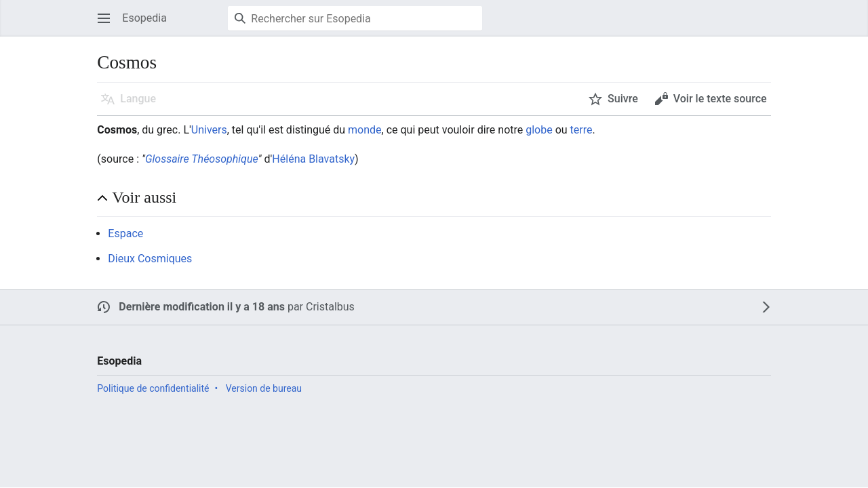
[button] (104, 18)
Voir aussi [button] (144, 197)
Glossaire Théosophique (202, 159)
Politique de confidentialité (153, 388)
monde (365, 130)
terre (581, 130)
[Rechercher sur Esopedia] (355, 18)
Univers (209, 130)
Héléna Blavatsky (313, 159)
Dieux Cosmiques (150, 259)
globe (539, 130)
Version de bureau (264, 388)
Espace (125, 233)
